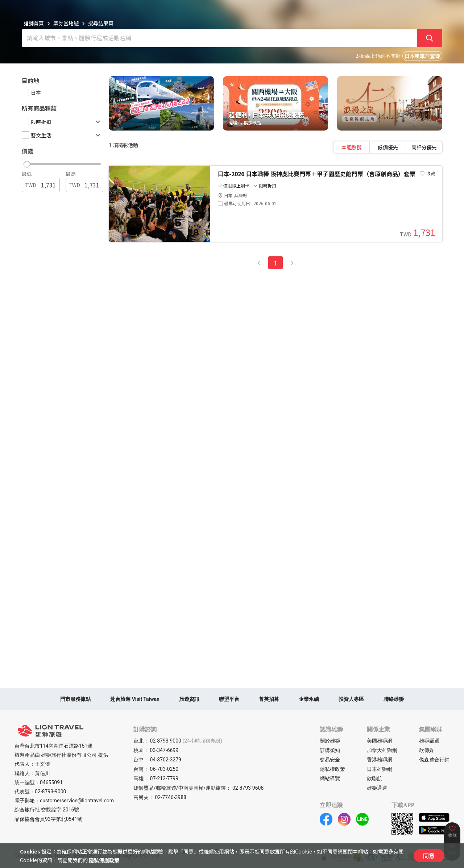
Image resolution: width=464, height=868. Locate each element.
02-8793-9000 (50, 791)
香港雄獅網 (380, 760)
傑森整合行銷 (434, 760)
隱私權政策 (332, 769)
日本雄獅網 (380, 769)
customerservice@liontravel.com (77, 801)
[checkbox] (25, 92)
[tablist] (388, 147)
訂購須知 (330, 750)
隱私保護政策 (104, 860)
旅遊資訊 (189, 699)
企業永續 (309, 699)
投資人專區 (351, 699)
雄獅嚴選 (429, 741)
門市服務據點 (75, 699)
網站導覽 (330, 778)
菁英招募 (269, 699)
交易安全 (330, 760)
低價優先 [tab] (388, 147)
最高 (71, 174)
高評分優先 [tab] (424, 147)
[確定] (430, 38)
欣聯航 (374, 778)
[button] (59, 162)
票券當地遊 (66, 23)
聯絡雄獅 (394, 699)
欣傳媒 (427, 750)
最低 (27, 174)
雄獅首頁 (34, 23)
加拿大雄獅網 (382, 750)
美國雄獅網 (380, 741)
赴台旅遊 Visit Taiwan (135, 699)
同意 (429, 856)
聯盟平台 (229, 699)
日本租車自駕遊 (422, 56)
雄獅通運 (377, 788)
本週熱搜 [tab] (352, 147)
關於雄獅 (330, 741)
